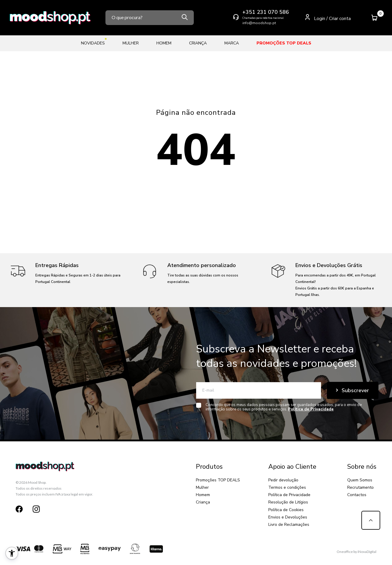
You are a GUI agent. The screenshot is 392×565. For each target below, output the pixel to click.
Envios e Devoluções (288, 517)
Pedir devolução (283, 480)
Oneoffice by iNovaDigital (357, 552)
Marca (232, 43)
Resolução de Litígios (288, 502)
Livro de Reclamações (289, 525)
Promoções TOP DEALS (284, 43)
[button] (12, 553)
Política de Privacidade (289, 495)
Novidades (93, 42)
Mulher (131, 43)
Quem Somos (360, 480)
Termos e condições (287, 487)
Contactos (357, 495)
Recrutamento (360, 487)
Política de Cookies (286, 510)
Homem (164, 43)
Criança (198, 43)
